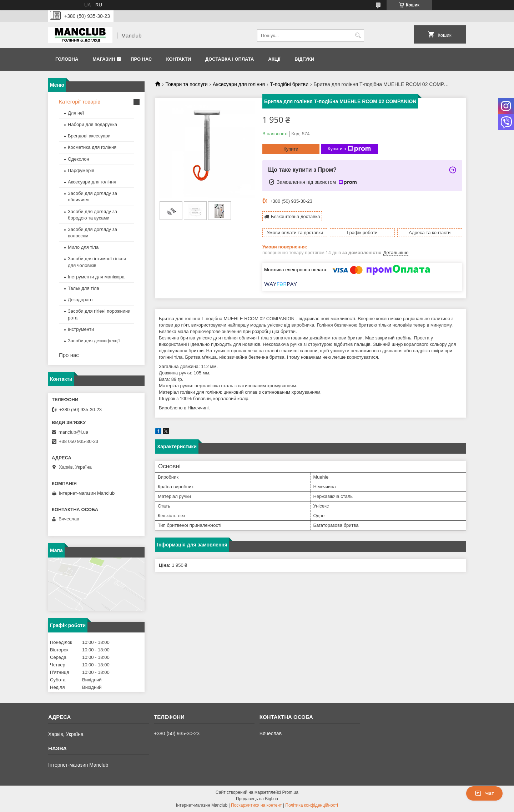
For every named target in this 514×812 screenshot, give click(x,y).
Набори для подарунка (92, 124)
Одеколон (79, 159)
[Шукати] (358, 36)
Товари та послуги (186, 84)
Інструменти (81, 329)
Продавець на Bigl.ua (257, 799)
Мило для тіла (83, 247)
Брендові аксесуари (89, 136)
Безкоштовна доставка (295, 216)
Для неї (76, 113)
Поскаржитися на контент (256, 805)
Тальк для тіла (84, 288)
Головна (67, 59)
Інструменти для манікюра (96, 277)
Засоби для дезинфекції (94, 341)
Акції (274, 59)
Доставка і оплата (230, 59)
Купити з (349, 149)
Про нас (141, 59)
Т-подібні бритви (289, 84)
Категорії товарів (80, 102)
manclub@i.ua (73, 432)
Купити (291, 149)
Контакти (178, 59)
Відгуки (304, 59)
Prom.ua (290, 792)
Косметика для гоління (92, 147)
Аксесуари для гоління (239, 84)
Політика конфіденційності (312, 805)
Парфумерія (81, 170)
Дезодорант (80, 300)
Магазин (104, 59)
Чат (484, 793)
